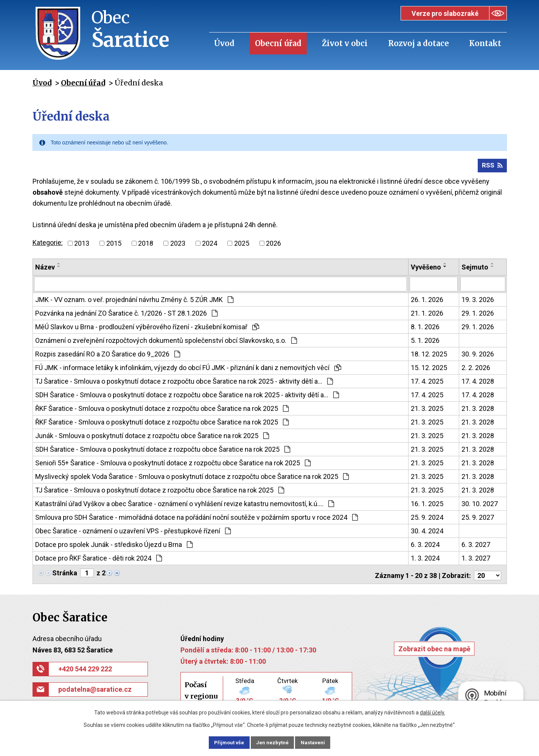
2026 (273, 246)
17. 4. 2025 (427, 383)
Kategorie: (48, 245)
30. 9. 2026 (478, 356)
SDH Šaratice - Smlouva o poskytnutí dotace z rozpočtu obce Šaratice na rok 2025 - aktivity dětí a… (187, 397)
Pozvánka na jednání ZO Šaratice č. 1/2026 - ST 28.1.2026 (126, 315)
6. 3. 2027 (476, 546)
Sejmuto (475, 269)
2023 (178, 246)
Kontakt (485, 43)
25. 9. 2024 (427, 519)
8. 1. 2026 (425, 329)
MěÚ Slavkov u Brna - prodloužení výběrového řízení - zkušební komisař (147, 329)
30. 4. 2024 (427, 533)
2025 (242, 246)
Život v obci (345, 43)
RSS (492, 168)
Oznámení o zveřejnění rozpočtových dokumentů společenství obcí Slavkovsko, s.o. (166, 342)
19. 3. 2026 (478, 301)
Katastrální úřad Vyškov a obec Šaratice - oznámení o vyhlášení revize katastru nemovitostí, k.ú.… (185, 506)
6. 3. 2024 (425, 546)
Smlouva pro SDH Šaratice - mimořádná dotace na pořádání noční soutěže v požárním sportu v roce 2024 (196, 519)
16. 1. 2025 (427, 506)
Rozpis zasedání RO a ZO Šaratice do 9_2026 (108, 356)
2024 (210, 246)
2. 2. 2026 (476, 369)
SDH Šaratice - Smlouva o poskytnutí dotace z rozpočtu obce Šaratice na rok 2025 (163, 451)
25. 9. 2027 (478, 519)
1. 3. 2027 (476, 560)
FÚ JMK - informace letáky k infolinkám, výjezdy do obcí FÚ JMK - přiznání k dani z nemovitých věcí (188, 369)
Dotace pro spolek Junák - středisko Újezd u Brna (114, 546)
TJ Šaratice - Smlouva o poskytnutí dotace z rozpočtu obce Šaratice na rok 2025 (160, 492)
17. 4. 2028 (478, 383)
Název (45, 269)
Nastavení (319, 742)
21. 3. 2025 (427, 410)
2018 (146, 246)
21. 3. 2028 (478, 410)
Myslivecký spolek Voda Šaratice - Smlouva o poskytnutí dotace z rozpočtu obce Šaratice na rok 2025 (192, 478)
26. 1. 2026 (427, 301)
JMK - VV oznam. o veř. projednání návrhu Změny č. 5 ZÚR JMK (134, 301)
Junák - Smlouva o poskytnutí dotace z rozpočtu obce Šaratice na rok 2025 (152, 438)
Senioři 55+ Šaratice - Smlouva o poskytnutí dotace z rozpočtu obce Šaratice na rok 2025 (173, 465)
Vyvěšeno (426, 269)
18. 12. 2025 (429, 356)
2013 (82, 246)
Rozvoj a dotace (419, 43)
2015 (114, 246)
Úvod (224, 43)
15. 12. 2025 (429, 369)
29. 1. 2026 (478, 315)
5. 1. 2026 (425, 342)
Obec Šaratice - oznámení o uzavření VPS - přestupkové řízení (133, 533)
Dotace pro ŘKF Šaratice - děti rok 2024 (99, 560)
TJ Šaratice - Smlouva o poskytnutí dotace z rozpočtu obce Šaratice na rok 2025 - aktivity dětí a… (184, 383)
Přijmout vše (224, 742)
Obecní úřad (278, 43)
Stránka (65, 575)
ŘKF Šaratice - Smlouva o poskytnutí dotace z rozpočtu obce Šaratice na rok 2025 (162, 410)
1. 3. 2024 (425, 560)
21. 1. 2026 (427, 315)
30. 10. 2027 (480, 506)
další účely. (433, 712)
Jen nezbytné (273, 742)
